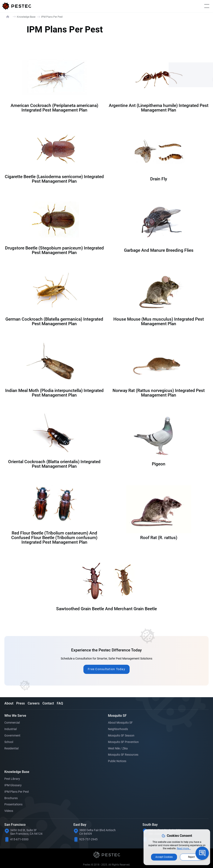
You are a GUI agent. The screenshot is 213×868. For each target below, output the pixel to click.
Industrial (11, 729)
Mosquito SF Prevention (123, 742)
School (9, 742)
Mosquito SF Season (121, 735)
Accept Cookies (164, 857)
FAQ (60, 703)
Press (20, 703)
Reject (191, 857)
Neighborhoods (118, 729)
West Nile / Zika (118, 748)
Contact (48, 703)
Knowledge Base (26, 17)
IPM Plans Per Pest (17, 792)
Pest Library (12, 779)
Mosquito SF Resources (123, 755)
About (9, 703)
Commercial (12, 723)
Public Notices (117, 761)
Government (12, 735)
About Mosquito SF (120, 723)
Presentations (13, 804)
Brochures (11, 798)
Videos (9, 811)
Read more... (184, 848)
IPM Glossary (13, 785)
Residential (11, 748)
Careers (34, 703)
